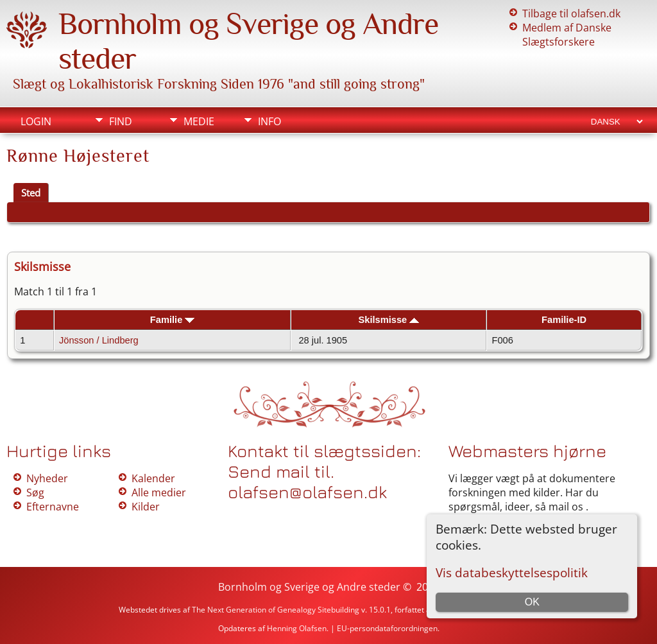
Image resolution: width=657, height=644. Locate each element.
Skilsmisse (388, 320)
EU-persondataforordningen (387, 628)
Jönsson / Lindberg (99, 340)
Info (269, 121)
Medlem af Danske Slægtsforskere (567, 35)
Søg (35, 492)
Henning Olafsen (297, 628)
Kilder (146, 507)
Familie (173, 320)
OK (532, 602)
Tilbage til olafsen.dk (571, 13)
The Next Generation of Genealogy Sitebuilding (276, 610)
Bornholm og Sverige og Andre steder (309, 587)
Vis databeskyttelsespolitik (512, 572)
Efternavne (53, 507)
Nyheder (47, 478)
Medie (199, 121)
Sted (31, 193)
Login (36, 121)
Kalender (153, 478)
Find (121, 121)
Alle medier (159, 492)
